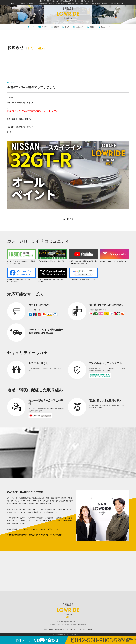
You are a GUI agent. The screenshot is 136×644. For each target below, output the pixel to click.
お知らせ (51, 629)
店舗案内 (91, 27)
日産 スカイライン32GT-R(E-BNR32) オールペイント (33, 111)
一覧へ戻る (69, 219)
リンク (76, 629)
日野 (12, 501)
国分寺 (58, 498)
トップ (31, 27)
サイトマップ (83, 629)
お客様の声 (78, 27)
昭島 (48, 498)
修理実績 (55, 27)
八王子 (17, 501)
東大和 (64, 498)
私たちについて (104, 27)
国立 (52, 498)
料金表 (66, 27)
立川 (34, 498)
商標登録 (90, 629)
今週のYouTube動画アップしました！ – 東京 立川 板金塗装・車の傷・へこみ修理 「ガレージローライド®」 (68, 1)
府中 (44, 501)
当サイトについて (68, 629)
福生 (35, 501)
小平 (39, 501)
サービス (42, 27)
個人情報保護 (58, 629)
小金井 (23, 501)
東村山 (29, 501)
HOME (46, 629)
